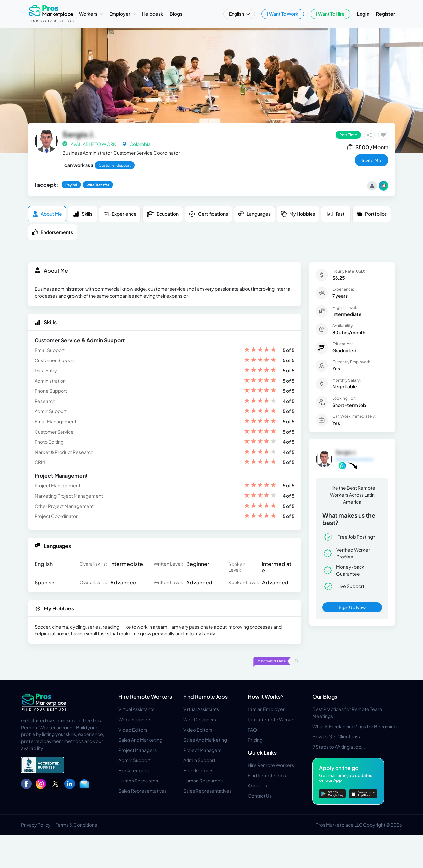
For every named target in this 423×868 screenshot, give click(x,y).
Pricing (255, 740)
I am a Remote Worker (271, 719)
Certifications (208, 214)
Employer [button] (120, 14)
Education (163, 214)
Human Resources (138, 781)
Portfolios (372, 214)
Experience (120, 214)
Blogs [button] (176, 14)
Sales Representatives (143, 791)
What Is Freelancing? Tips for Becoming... (357, 726)
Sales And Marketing (140, 740)
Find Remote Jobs (205, 696)
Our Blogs (325, 696)
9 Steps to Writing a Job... (339, 747)
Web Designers (135, 719)
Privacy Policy (36, 825)
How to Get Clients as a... (339, 736)
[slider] (260, 350)
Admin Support (135, 760)
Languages (254, 214)
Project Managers (137, 750)
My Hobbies (298, 214)
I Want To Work (283, 14)
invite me (372, 160)
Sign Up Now (352, 607)
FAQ (252, 730)
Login (363, 14)
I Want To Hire (330, 14)
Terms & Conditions (76, 825)
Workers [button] (88, 14)
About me (47, 214)
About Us (257, 785)
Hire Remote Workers (145, 696)
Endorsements (53, 232)
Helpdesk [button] (153, 14)
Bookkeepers (134, 770)
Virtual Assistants (136, 709)
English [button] (237, 14)
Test (336, 214)
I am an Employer (266, 709)
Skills (83, 214)
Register (386, 14)
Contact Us (260, 796)
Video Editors (133, 730)
